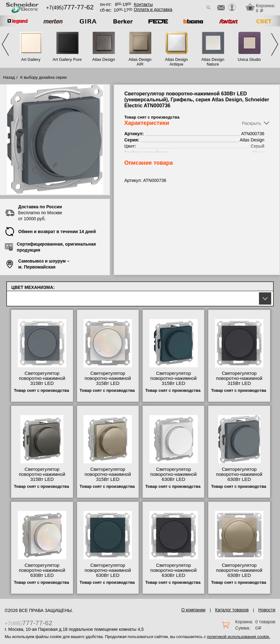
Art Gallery (31, 59)
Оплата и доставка (153, 9)
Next (275, 44)
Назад (9, 77)
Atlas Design (104, 59)
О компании (193, 610)
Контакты (143, 4)
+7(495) (70, 8)
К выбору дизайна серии (44, 77)
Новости (267, 610)
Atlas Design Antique (177, 62)
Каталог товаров (232, 610)
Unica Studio (249, 59)
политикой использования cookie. (238, 637)
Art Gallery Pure (67, 59)
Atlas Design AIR (140, 62)
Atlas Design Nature (213, 62)
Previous (5, 44)
